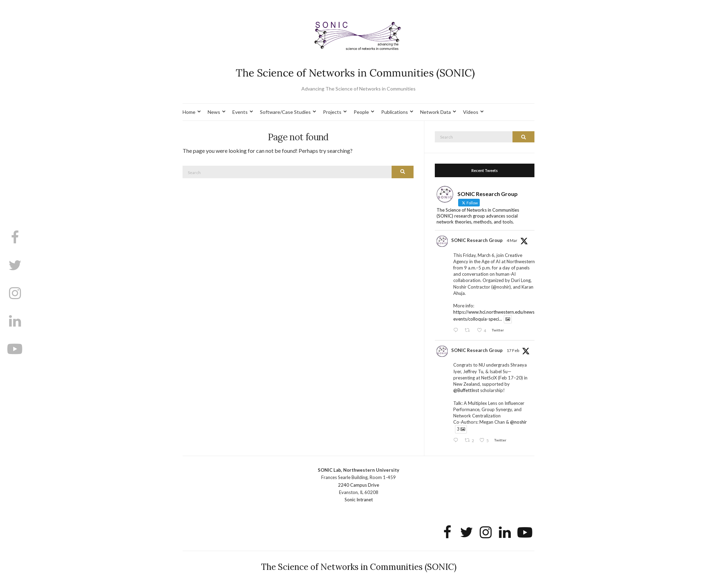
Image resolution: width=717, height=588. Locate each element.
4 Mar (512, 240)
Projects (332, 112)
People (361, 112)
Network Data (435, 112)
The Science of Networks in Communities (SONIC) (359, 567)
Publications (395, 112)
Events (240, 112)
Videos (471, 112)
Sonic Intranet (359, 500)
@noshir (518, 422)
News (214, 112)
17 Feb (513, 350)
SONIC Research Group (477, 240)
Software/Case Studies (285, 112)
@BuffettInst (466, 390)
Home (189, 112)
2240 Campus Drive (358, 485)
